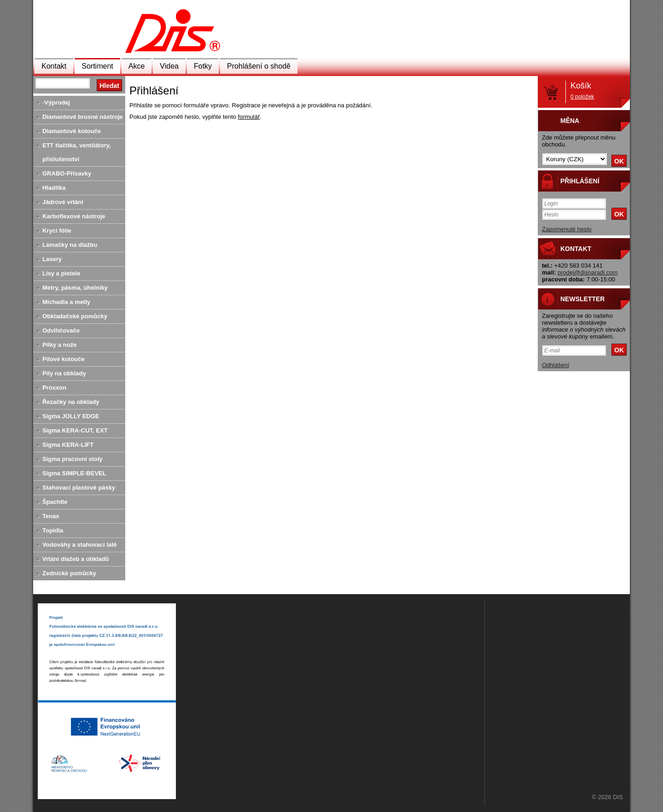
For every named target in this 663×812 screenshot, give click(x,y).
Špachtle (55, 502)
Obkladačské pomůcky (75, 316)
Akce (137, 66)
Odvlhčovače (61, 330)
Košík (582, 91)
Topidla (53, 530)
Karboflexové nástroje (74, 216)
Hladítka (54, 188)
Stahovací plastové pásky (79, 488)
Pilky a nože (59, 345)
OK (619, 161)
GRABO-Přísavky (67, 173)
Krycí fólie (57, 231)
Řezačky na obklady (71, 402)
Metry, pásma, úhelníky (75, 288)
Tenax (51, 516)
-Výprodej (56, 102)
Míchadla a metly (66, 302)
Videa (169, 66)
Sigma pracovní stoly (73, 459)
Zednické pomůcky (69, 573)
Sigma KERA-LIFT (68, 445)
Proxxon (54, 388)
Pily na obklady (64, 373)
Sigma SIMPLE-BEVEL (74, 473)
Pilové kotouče (64, 359)
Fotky (203, 66)
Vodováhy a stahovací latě (80, 545)
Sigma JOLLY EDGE (71, 416)
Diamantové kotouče (72, 131)
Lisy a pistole (61, 273)
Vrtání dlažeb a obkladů (76, 559)
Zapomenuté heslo (567, 229)
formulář (249, 117)
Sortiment (97, 66)
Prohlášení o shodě (259, 66)
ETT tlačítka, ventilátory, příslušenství (77, 152)
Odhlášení (555, 365)
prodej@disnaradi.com (587, 272)
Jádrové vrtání (63, 202)
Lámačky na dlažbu (70, 245)
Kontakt (54, 66)
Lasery (52, 259)
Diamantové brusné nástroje (83, 117)
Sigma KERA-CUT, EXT (75, 430)
